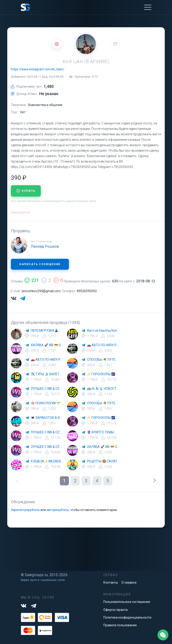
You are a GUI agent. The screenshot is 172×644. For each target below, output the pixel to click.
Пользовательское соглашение (127, 602)
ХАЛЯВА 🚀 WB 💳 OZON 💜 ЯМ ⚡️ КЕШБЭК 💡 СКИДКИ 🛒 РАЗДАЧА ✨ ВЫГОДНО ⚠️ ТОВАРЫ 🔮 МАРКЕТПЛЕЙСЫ (47, 345)
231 (32, 280)
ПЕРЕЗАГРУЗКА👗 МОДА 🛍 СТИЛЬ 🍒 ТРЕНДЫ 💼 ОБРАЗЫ (47, 331)
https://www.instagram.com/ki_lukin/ (38, 69)
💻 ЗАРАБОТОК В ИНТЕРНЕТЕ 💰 (47, 418)
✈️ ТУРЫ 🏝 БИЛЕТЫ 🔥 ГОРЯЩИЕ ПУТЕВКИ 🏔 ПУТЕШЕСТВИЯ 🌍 (47, 374)
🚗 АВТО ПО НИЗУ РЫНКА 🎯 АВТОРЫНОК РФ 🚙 (103, 345)
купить (26, 191)
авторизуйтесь (58, 510)
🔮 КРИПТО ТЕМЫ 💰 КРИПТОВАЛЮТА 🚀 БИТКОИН (103, 432)
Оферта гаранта (115, 610)
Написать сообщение (40, 264)
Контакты (111, 582)
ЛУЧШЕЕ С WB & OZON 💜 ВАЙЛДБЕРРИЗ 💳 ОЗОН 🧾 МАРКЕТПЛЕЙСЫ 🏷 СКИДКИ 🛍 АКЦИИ (47, 389)
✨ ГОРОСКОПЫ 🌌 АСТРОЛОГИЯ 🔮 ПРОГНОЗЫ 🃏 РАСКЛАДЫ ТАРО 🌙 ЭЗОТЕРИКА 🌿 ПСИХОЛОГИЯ (103, 374)
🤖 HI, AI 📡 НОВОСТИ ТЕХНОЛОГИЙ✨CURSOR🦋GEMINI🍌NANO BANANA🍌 (103, 389)
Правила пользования (120, 625)
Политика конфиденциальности (127, 617)
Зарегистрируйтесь (25, 510)
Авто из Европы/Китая (103, 331)
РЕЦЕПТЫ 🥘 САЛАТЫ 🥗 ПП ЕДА (103, 461)
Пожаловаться (20, 212)
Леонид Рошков (45, 246)
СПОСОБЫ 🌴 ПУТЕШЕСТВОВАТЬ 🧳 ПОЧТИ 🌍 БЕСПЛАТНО (103, 360)
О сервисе (129, 582)
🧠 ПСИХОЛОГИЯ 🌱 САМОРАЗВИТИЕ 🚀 (47, 403)
